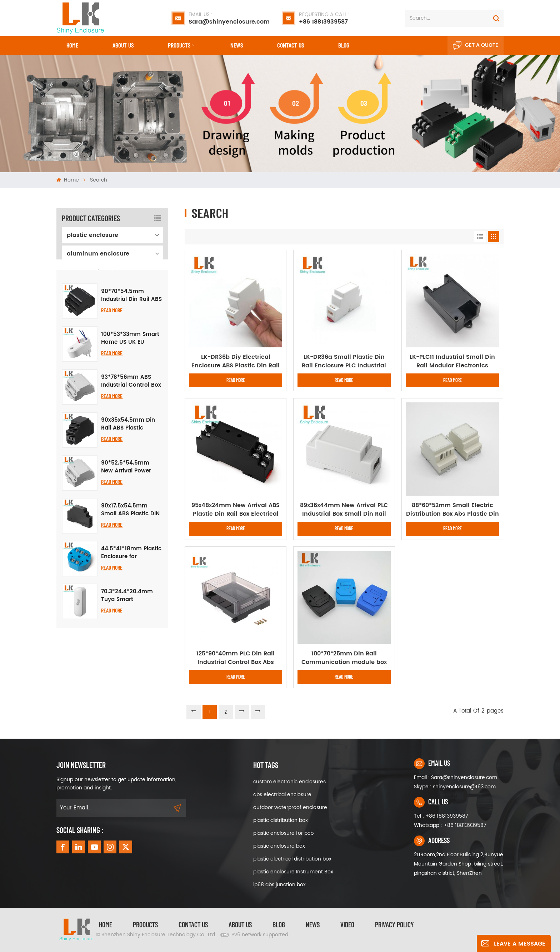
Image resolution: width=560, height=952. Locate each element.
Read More (112, 357)
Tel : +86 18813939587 (441, 816)
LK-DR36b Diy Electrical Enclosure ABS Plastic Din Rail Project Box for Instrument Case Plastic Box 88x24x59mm (236, 361)
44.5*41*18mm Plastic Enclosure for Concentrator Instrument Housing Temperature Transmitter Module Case (131, 600)
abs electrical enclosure (282, 795)
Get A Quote (476, 45)
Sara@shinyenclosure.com (229, 18)
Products (179, 45)
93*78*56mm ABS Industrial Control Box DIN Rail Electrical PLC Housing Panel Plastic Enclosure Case (131, 428)
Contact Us (193, 924)
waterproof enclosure (98, 272)
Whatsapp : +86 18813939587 (450, 825)
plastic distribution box (281, 820)
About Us (123, 45)
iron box (79, 291)
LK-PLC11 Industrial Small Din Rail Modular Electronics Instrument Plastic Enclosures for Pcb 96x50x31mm (452, 361)
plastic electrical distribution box (292, 859)
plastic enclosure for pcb (283, 833)
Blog (344, 45)
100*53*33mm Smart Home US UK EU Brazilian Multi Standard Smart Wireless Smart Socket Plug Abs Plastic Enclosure (132, 385)
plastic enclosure (92, 235)
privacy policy (394, 924)
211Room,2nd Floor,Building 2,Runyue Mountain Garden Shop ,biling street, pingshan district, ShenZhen (459, 864)
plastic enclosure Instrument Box (293, 872)
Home (72, 45)
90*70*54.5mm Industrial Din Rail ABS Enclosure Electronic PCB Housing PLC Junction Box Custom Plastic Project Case (131, 342)
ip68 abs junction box (279, 885)
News (237, 45)
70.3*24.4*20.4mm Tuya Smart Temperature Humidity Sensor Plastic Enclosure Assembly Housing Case (127, 643)
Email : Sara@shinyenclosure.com (456, 777)
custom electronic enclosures (289, 782)
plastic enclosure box (279, 846)
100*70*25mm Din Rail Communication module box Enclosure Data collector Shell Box (344, 658)
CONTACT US (291, 45)
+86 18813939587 (324, 18)
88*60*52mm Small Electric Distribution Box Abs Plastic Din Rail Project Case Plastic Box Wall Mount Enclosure (452, 510)
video (347, 924)
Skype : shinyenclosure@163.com (455, 787)
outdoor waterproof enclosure (290, 807)
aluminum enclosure (98, 254)
